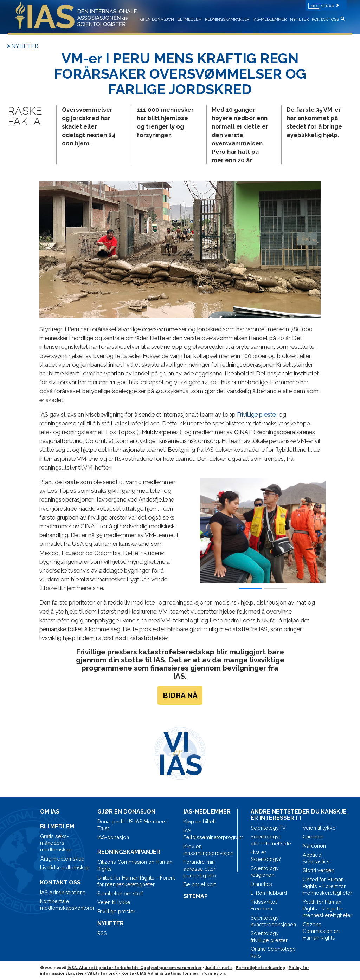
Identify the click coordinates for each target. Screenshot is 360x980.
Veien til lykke (114, 902)
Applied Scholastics (316, 858)
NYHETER (299, 19)
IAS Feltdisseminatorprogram (209, 834)
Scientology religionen (265, 871)
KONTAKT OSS (325, 19)
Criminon (313, 837)
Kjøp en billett (200, 821)
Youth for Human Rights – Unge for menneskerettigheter (326, 909)
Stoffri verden (319, 870)
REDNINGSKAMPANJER (227, 19)
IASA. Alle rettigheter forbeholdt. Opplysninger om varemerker (135, 968)
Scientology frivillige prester (269, 936)
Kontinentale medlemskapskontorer (65, 904)
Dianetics (261, 884)
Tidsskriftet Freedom (264, 905)
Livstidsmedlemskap (65, 867)
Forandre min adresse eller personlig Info (200, 868)
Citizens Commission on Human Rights (135, 865)
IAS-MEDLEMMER (270, 19)
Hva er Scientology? (266, 856)
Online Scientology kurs (273, 952)
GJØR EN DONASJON (126, 812)
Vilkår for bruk (102, 973)
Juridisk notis (219, 968)
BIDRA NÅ (180, 695)
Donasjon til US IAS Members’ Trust (132, 825)
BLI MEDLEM (190, 19)
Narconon (314, 846)
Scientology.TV (268, 828)
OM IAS (50, 812)
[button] (320, 531)
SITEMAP (196, 896)
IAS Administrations (63, 892)
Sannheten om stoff (120, 893)
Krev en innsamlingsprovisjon (208, 850)
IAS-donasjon (113, 837)
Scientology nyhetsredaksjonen (273, 921)
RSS (102, 933)
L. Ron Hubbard (269, 893)
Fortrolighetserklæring (261, 968)
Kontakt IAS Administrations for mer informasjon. (173, 973)
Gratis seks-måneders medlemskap (56, 843)
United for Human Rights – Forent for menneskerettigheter (136, 881)
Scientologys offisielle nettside (271, 840)
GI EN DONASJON (157, 19)
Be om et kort (200, 884)
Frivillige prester (257, 414)
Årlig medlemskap (62, 859)
